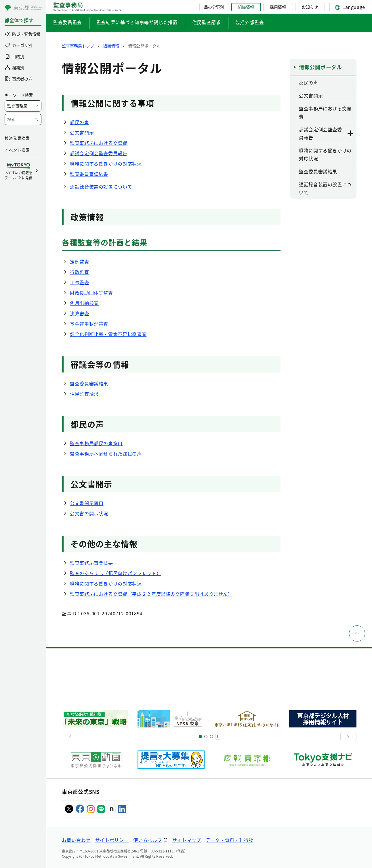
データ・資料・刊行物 (230, 840)
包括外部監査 (250, 22)
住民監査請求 (207, 22)
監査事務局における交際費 (99, 143)
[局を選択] (23, 106)
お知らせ (310, 7)
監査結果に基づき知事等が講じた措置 (137, 22)
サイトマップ (187, 840)
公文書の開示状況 (89, 513)
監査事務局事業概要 (91, 563)
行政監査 (80, 272)
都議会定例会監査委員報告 (99, 153)
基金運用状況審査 (89, 324)
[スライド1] (200, 737)
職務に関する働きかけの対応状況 (106, 164)
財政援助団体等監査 (91, 293)
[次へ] (348, 737)
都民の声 (80, 122)
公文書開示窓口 (87, 503)
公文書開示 (82, 132)
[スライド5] (206, 737)
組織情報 (246, 7)
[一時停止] (218, 737)
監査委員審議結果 (89, 174)
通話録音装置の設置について (101, 187)
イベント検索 (17, 150)
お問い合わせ (76, 840)
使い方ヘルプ (148, 840)
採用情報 (278, 7)
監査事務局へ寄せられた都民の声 (106, 454)
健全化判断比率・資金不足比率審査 (108, 334)
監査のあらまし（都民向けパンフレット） (116, 573)
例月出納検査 (84, 303)
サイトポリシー (112, 840)
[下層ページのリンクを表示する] (351, 133)
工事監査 (80, 282)
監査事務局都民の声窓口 (96, 443)
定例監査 (80, 262)
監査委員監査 (68, 22)
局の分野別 (214, 7)
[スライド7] (211, 737)
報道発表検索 (17, 138)
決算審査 (80, 313)
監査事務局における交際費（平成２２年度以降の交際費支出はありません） (151, 594)
